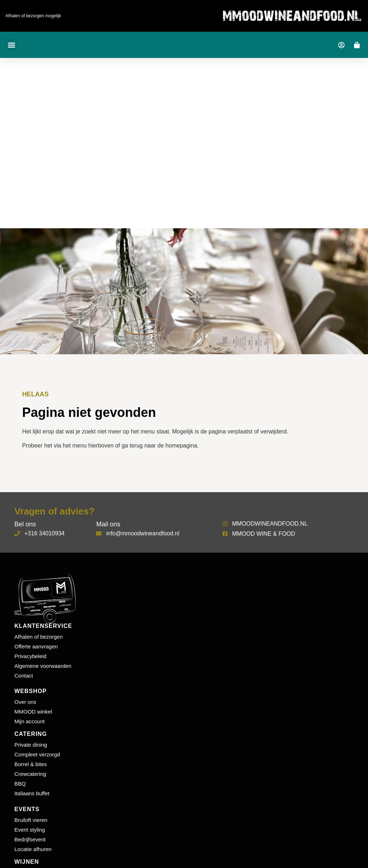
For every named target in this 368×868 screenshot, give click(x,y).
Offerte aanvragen (36, 646)
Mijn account (29, 721)
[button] (11, 45)
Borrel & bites (31, 764)
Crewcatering (30, 774)
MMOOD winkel (33, 712)
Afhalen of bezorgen (38, 637)
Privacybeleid (30, 656)
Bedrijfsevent (30, 839)
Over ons (25, 702)
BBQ (20, 784)
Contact (24, 676)
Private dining (31, 745)
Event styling (30, 830)
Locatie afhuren (33, 849)
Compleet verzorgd (37, 754)
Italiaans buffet (32, 793)
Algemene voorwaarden (43, 666)
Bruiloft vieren (31, 820)
